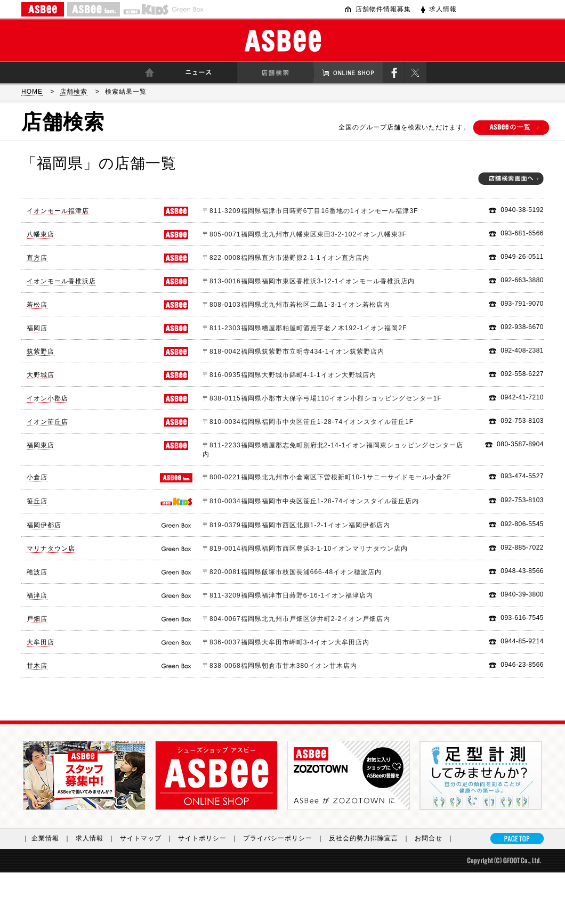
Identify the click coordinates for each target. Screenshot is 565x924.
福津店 (37, 595)
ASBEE (43, 9)
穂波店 (37, 572)
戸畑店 (37, 619)
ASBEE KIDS (146, 9)
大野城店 (41, 375)
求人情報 (443, 9)
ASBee (283, 41)
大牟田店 (41, 642)
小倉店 (37, 477)
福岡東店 (41, 445)
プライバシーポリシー (286, 838)
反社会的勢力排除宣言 (372, 838)
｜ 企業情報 (49, 838)
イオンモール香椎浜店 (61, 281)
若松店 (37, 305)
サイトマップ (149, 838)
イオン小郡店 (47, 398)
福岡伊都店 (44, 525)
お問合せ (437, 838)
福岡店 (37, 328)
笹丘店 (37, 501)
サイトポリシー (211, 838)
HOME (32, 92)
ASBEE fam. (94, 9)
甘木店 (37, 666)
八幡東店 (41, 234)
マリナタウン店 (51, 549)
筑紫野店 (41, 351)
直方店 (37, 258)
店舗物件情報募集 (383, 9)
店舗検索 (74, 92)
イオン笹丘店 (47, 422)
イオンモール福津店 (58, 211)
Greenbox (188, 9)
